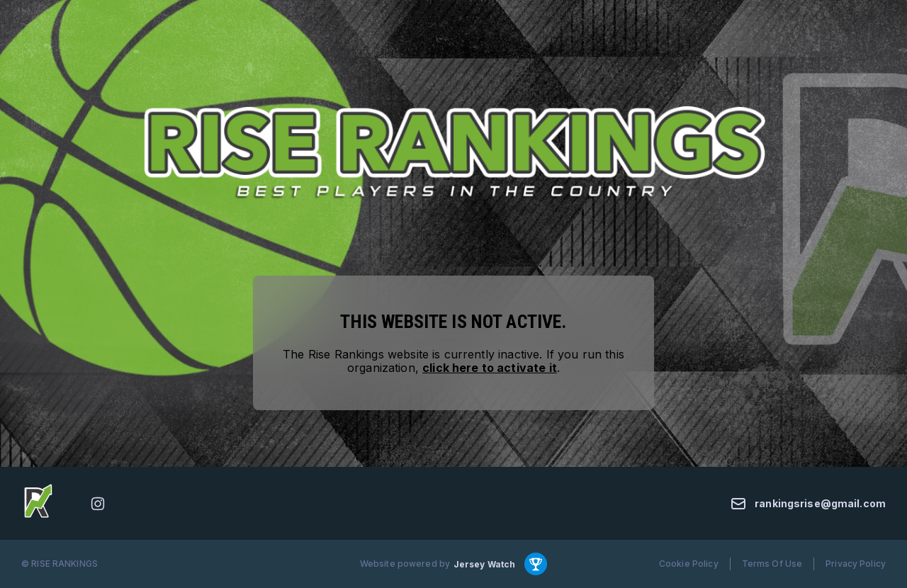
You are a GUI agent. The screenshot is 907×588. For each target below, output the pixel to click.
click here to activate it (490, 368)
